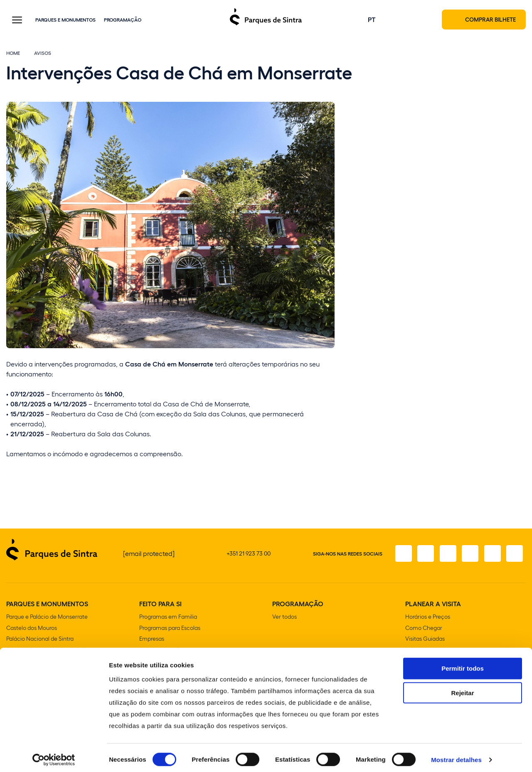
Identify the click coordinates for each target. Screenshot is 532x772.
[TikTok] (468, 556)
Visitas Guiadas (425, 640)
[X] (444, 556)
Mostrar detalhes (456, 756)
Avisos (43, 55)
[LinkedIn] (514, 556)
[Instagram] (421, 556)
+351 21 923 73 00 (249, 555)
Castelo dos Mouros (32, 629)
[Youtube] (491, 556)
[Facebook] (398, 556)
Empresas (152, 640)
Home (13, 55)
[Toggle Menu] (17, 21)
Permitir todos (463, 664)
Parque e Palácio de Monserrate (47, 618)
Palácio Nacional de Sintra (40, 640)
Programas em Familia (168, 618)
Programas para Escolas (170, 629)
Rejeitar (462, 689)
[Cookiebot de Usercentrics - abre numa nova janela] (54, 756)
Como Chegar (424, 629)
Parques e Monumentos (65, 20)
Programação (123, 20)
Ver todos (284, 618)
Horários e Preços (428, 618)
